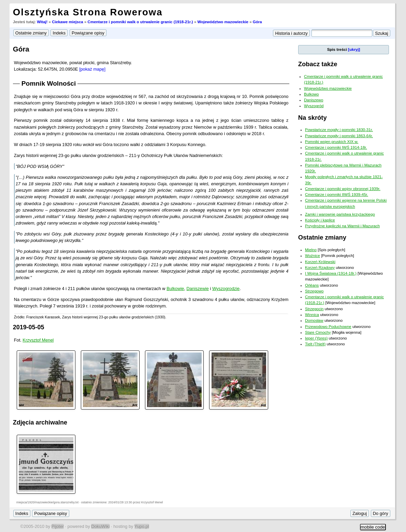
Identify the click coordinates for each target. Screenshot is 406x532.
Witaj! (42, 22)
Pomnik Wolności (49, 83)
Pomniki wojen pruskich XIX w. (332, 142)
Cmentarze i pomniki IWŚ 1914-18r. (336, 147)
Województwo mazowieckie (223, 22)
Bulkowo (311, 94)
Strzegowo (314, 291)
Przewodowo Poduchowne (328, 327)
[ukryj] (354, 49)
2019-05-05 (29, 327)
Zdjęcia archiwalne (40, 422)
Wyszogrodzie (226, 289)
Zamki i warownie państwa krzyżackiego (340, 214)
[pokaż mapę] (92, 69)
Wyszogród (314, 106)
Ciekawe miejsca (68, 22)
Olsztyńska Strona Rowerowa (88, 12)
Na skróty (313, 118)
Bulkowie (175, 289)
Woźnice (313, 256)
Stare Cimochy (318, 332)
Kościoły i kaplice (320, 220)
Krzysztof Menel (38, 340)
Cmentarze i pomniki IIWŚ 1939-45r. (337, 195)
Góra (257, 22)
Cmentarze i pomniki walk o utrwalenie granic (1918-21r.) (140, 22)
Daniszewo (314, 100)
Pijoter (58, 526)
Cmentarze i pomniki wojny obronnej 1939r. (343, 189)
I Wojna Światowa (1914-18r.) (331, 273)
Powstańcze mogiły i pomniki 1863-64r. (339, 136)
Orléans (312, 285)
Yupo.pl (142, 526)
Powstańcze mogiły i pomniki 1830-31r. (339, 130)
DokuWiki (100, 526)
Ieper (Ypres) (316, 338)
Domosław (314, 320)
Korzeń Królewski (320, 262)
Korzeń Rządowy (320, 268)
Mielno (311, 250)
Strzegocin (314, 309)
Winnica (312, 315)
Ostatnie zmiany (322, 237)
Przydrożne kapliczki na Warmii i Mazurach (342, 226)
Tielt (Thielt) (315, 344)
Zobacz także (318, 64)
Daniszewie (198, 289)
